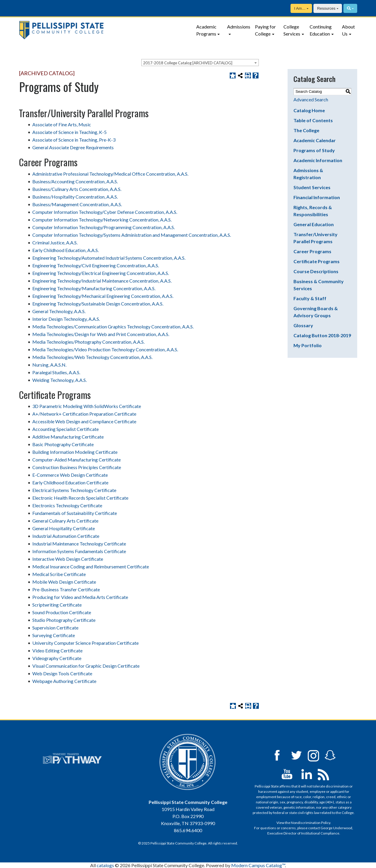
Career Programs (312, 251)
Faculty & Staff (310, 298)
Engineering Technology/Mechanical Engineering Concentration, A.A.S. (103, 296)
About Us (348, 30)
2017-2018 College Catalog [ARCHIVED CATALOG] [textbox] (188, 63)
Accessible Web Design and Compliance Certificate (84, 421)
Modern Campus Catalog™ (258, 865)
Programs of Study (314, 150)
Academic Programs (206, 30)
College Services (292, 30)
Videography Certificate (57, 658)
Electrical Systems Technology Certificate (74, 490)
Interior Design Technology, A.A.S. (66, 319)
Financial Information (317, 197)
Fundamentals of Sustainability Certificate (75, 513)
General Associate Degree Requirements (73, 147)
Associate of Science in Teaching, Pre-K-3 (74, 140)
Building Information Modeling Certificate (75, 452)
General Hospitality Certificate (64, 528)
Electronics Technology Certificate (67, 505)
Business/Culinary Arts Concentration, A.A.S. (77, 189)
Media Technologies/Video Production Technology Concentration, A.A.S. (105, 349)
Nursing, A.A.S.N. (49, 365)
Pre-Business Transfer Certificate (66, 589)
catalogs (105, 865)
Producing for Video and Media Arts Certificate (80, 597)
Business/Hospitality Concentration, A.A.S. (75, 197)
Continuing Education (321, 30)
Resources (326, 8)
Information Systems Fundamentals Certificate (79, 551)
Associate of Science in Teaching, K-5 (69, 132)
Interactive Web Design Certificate (68, 559)
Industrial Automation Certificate (66, 536)
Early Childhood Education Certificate (70, 482)
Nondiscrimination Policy (310, 823)
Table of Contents (313, 120)
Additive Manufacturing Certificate (68, 437)
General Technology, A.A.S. (59, 311)
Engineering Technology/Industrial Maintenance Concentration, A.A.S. (102, 281)
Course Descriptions (316, 271)
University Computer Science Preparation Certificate (85, 643)
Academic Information (318, 160)
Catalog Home (309, 110)
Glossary (303, 325)
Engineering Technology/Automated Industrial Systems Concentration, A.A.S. (109, 258)
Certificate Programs (317, 261)
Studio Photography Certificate (64, 620)
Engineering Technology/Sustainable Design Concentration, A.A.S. (98, 304)
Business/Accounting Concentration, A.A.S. (75, 181)
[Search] (350, 8)
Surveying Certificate (54, 635)
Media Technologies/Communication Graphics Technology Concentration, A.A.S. (113, 326)
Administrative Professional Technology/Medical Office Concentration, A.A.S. (110, 174)
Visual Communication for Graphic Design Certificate (86, 666)
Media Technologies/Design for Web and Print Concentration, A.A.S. (101, 334)
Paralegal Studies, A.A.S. (56, 372)
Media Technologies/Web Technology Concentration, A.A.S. (92, 357)
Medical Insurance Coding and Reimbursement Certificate (91, 566)
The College (306, 130)
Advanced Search (311, 99)
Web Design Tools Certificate (62, 673)
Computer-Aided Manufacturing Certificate (77, 460)
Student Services (312, 187)
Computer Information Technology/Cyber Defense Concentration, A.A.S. (105, 212)
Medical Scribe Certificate (59, 574)
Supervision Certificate (55, 628)
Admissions (239, 27)
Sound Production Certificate (62, 612)
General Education (314, 224)
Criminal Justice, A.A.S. (55, 242)
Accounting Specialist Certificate (66, 429)
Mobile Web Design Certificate (64, 582)
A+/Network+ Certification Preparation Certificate (84, 414)
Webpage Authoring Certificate (64, 681)
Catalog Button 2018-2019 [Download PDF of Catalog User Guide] (322, 335)
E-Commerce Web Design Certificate (70, 475)
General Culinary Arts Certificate (65, 521)
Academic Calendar (315, 140)
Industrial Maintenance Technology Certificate (79, 544)
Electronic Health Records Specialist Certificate (80, 498)
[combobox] (200, 63)
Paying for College (265, 30)
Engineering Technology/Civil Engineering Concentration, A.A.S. (96, 265)
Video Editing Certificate (57, 650)
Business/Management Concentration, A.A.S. (77, 204)
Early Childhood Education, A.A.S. (66, 250)
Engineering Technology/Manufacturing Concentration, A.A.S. (94, 288)
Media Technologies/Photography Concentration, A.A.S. (88, 342)
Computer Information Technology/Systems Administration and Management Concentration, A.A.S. (132, 235)
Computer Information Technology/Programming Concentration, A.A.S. (104, 227)
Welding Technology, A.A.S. (59, 380)
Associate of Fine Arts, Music (62, 124)
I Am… (300, 8)
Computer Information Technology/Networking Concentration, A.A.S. (102, 220)
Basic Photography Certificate (63, 444)
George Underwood (336, 828)
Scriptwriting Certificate (57, 605)
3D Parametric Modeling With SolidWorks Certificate (87, 406)
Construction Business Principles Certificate (77, 467)
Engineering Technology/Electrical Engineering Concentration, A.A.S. (101, 273)
